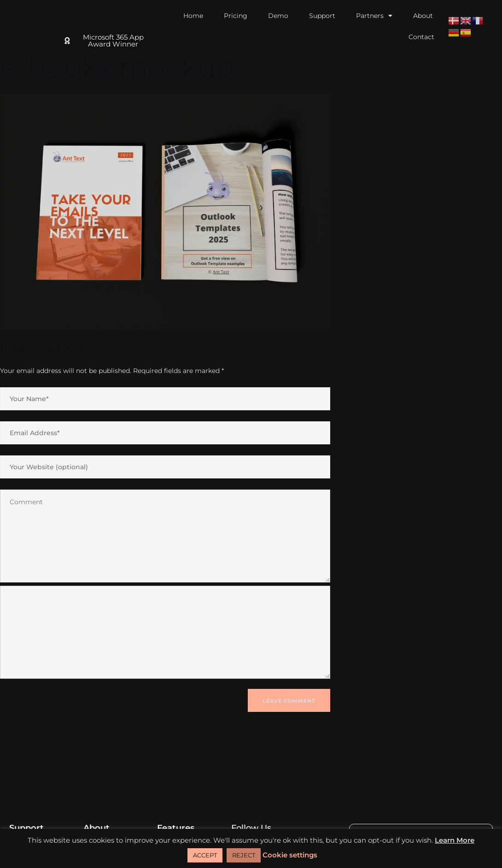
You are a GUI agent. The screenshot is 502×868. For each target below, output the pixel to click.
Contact (421, 37)
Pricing (236, 16)
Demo (278, 16)
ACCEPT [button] (205, 855)
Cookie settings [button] (290, 855)
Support (322, 16)
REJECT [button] (244, 855)
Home (193, 16)
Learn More (455, 840)
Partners (374, 16)
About (423, 16)
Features (176, 828)
